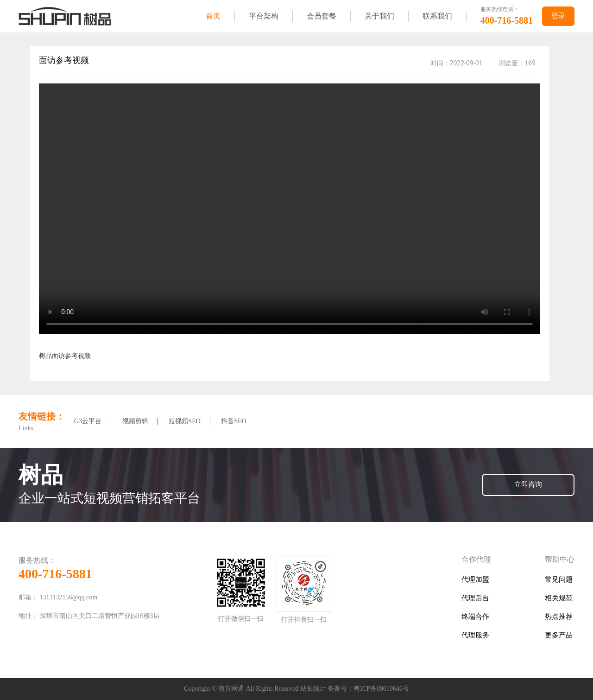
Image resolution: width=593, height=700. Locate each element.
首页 (213, 16)
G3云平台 (88, 421)
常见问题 (559, 580)
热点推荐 (559, 617)
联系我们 (437, 16)
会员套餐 (322, 16)
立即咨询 (528, 485)
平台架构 (264, 16)
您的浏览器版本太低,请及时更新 (290, 209)
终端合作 (475, 617)
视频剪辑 (135, 421)
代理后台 (475, 598)
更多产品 (559, 635)
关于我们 (379, 16)
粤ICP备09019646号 (381, 689)
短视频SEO (184, 421)
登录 (558, 16)
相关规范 (559, 598)
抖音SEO (233, 421)
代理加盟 (475, 580)
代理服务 (475, 635)
